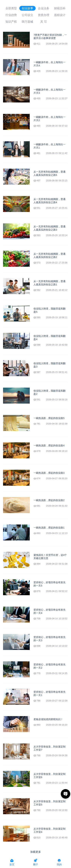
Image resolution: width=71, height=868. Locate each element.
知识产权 (11, 22)
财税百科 (60, 8)
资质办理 (44, 15)
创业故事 (27, 8)
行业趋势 (11, 15)
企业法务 (44, 8)
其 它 (44, 22)
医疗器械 (27, 22)
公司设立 (27, 15)
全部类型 (11, 8)
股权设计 (60, 15)
